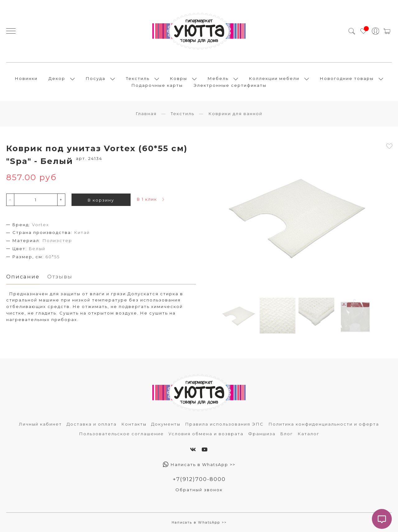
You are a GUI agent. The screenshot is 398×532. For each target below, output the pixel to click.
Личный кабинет (40, 424)
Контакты (134, 424)
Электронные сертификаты (230, 85)
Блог (287, 434)
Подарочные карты (157, 85)
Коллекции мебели (274, 78)
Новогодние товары (347, 78)
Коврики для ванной (235, 114)
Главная (146, 114)
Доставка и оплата (92, 424)
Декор (57, 78)
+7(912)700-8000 (199, 479)
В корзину (101, 200)
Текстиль (138, 78)
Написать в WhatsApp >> (199, 464)
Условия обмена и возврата (206, 434)
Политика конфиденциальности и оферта (324, 424)
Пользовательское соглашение (121, 434)
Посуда (96, 78)
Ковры (179, 78)
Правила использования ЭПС (224, 424)
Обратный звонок (199, 490)
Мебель (218, 78)
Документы (166, 424)
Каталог (308, 434)
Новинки (26, 78)
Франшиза (262, 434)
